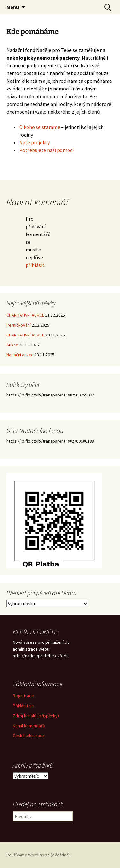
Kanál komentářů (29, 726)
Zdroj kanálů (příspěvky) (36, 716)
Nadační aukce (20, 355)
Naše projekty (34, 142)
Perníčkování (19, 325)
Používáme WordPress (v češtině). (39, 855)
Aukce (12, 345)
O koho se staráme (40, 127)
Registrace (23, 696)
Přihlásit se (23, 706)
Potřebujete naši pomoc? (47, 150)
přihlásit (35, 265)
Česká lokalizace (29, 736)
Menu (13, 7)
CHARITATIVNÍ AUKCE (25, 315)
